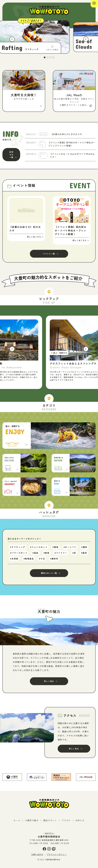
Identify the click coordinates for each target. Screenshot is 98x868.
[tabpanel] (49, 38)
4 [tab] (53, 59)
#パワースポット (19, 555)
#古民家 (14, 561)
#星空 (35, 555)
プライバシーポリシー (57, 857)
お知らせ (80, 822)
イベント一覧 (49, 255)
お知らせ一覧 (11, 156)
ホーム (17, 822)
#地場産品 (29, 561)
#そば (42, 561)
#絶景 (47, 555)
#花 (74, 555)
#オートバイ (70, 550)
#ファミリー (61, 555)
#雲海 (56, 550)
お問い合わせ (37, 857)
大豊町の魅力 (32, 822)
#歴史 (84, 555)
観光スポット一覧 (49, 575)
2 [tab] (48, 59)
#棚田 (84, 550)
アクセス (66, 822)
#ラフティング (18, 550)
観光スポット (50, 822)
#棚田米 (54, 561)
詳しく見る (49, 683)
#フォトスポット (39, 550)
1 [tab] (45, 59)
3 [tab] (51, 59)
